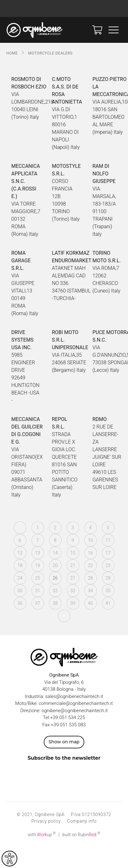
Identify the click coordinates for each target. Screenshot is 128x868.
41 (108, 603)
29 (108, 578)
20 (55, 565)
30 (20, 591)
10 (90, 540)
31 (37, 591)
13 (37, 553)
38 (55, 603)
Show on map (64, 742)
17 (108, 553)
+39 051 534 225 (68, 718)
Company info (82, 821)
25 (37, 578)
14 (55, 553)
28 (90, 578)
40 (90, 603)
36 (20, 603)
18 (20, 565)
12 (20, 553)
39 (73, 603)
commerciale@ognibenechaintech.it (76, 703)
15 (73, 553)
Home (12, 53)
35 (108, 591)
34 (90, 591)
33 (73, 591)
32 (55, 591)
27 (73, 578)
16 (90, 553)
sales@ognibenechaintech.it (74, 696)
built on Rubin (81, 835)
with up (42, 835)
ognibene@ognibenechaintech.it (75, 711)
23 (108, 565)
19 (37, 565)
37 (37, 603)
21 (73, 565)
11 (108, 540)
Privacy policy (46, 821)
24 (20, 578)
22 (90, 565)
